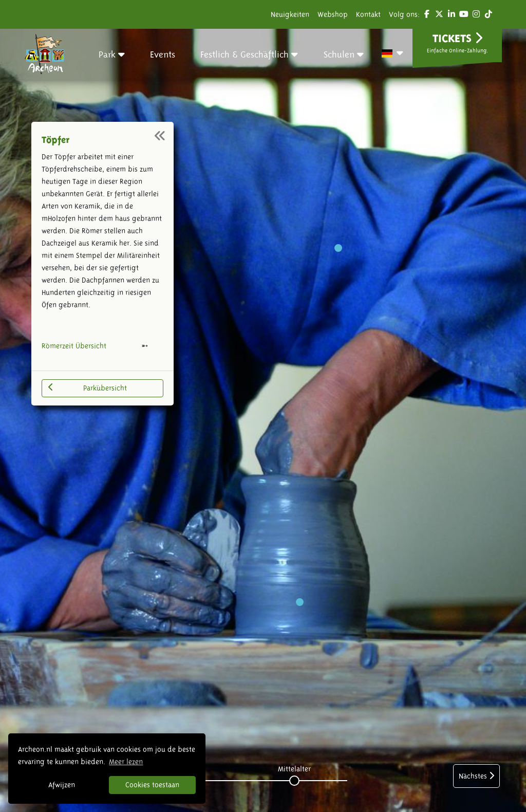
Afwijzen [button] (62, 785)
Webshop (333, 14)
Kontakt (368, 14)
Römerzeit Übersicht (74, 346)
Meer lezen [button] (126, 762)
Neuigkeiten (290, 14)
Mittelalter (294, 769)
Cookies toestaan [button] (152, 785)
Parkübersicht (88, 387)
